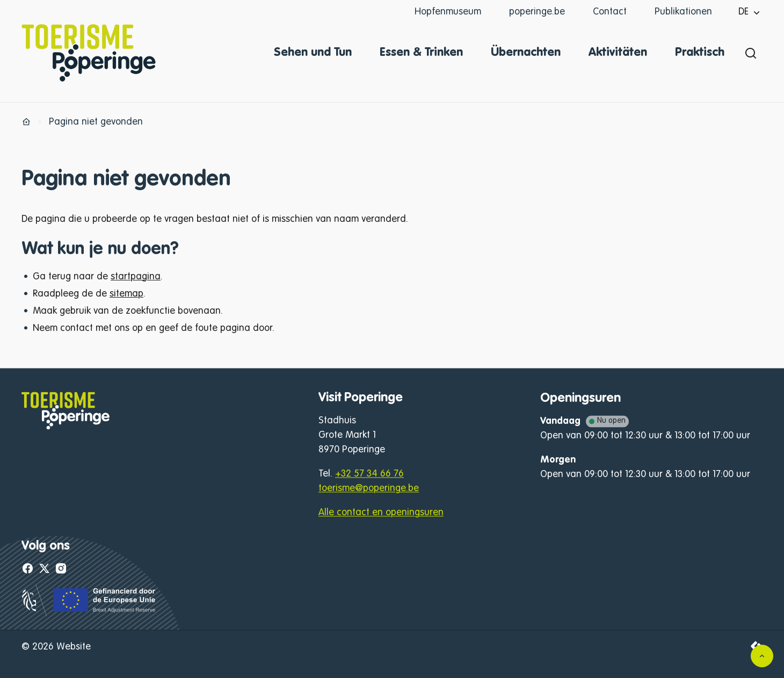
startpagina (136, 277)
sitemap (126, 294)
